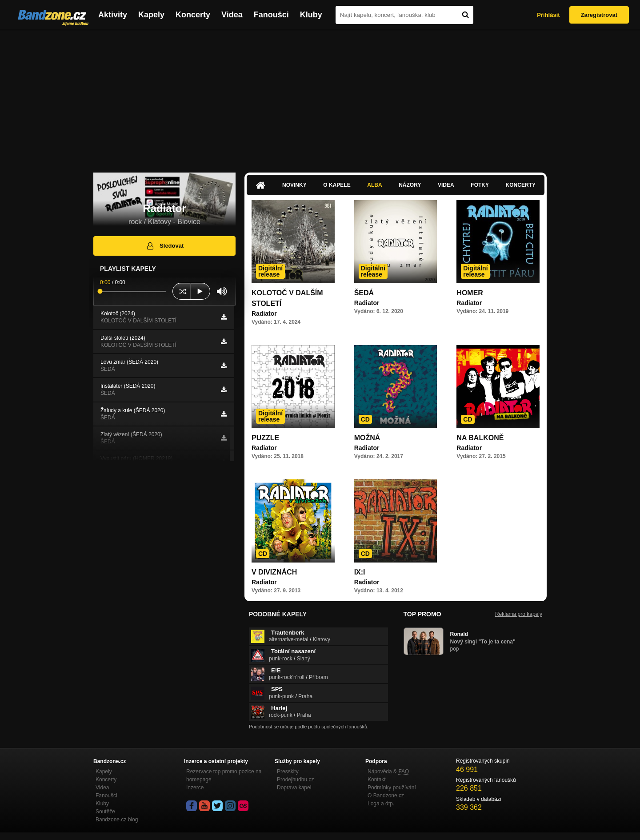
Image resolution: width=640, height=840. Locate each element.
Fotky (480, 185)
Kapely (151, 15)
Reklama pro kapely (519, 614)
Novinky (294, 185)
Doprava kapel (294, 788)
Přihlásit (548, 15)
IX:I (360, 572)
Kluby (311, 15)
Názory (410, 185)
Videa (232, 15)
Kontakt (377, 780)
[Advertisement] (320, 97)
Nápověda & (388, 772)
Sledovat (165, 246)
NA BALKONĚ (480, 438)
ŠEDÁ (364, 293)
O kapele (337, 185)
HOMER (470, 293)
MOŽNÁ (367, 438)
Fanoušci (271, 15)
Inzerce (195, 788)
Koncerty (193, 15)
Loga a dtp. (381, 804)
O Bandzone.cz (386, 796)
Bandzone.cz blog (117, 820)
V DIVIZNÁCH (274, 572)
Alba (374, 185)
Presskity (288, 772)
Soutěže (105, 812)
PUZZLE (265, 438)
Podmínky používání (392, 788)
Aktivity (113, 15)
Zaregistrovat (599, 15)
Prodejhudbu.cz (295, 780)
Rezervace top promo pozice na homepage (224, 776)
